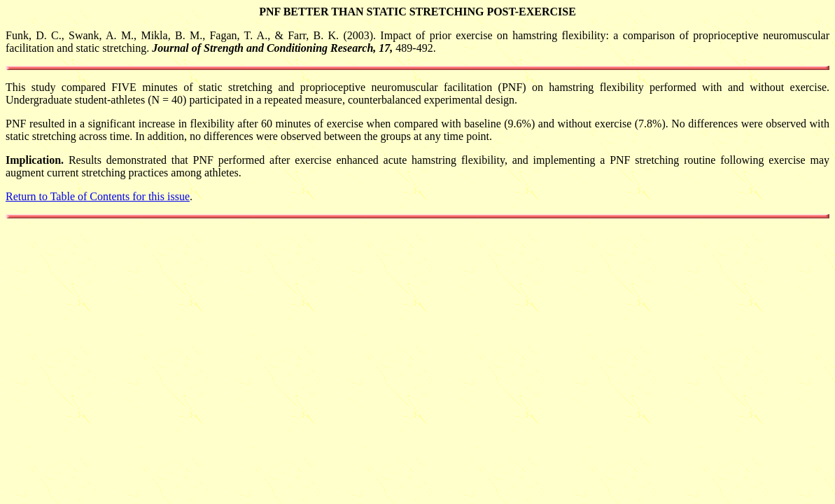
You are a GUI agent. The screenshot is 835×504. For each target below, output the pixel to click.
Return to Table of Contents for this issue (98, 196)
